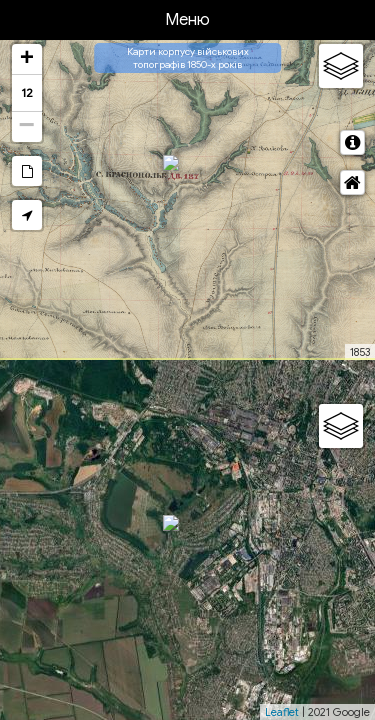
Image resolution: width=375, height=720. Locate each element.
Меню (187, 20)
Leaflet (282, 712)
